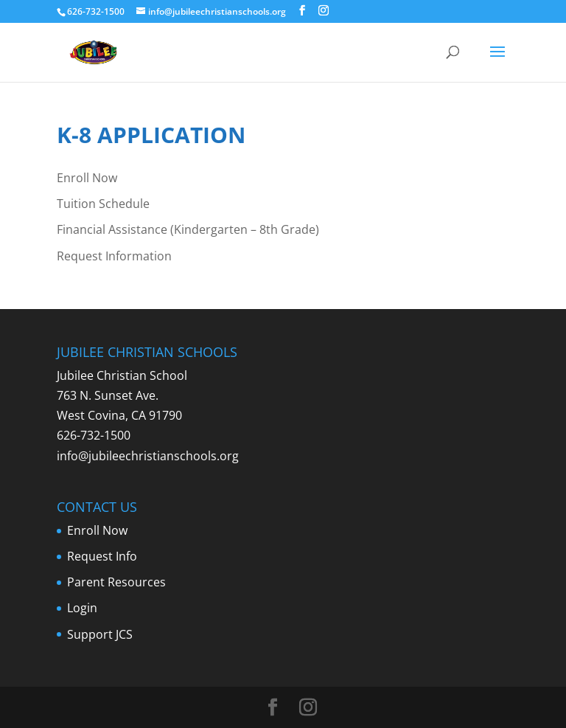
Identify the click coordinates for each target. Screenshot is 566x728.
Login (82, 608)
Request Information (114, 256)
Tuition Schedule (103, 204)
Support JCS (100, 634)
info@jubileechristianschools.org (148, 456)
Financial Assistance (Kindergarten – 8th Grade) (188, 229)
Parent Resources (116, 582)
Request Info (102, 556)
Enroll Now (87, 178)
